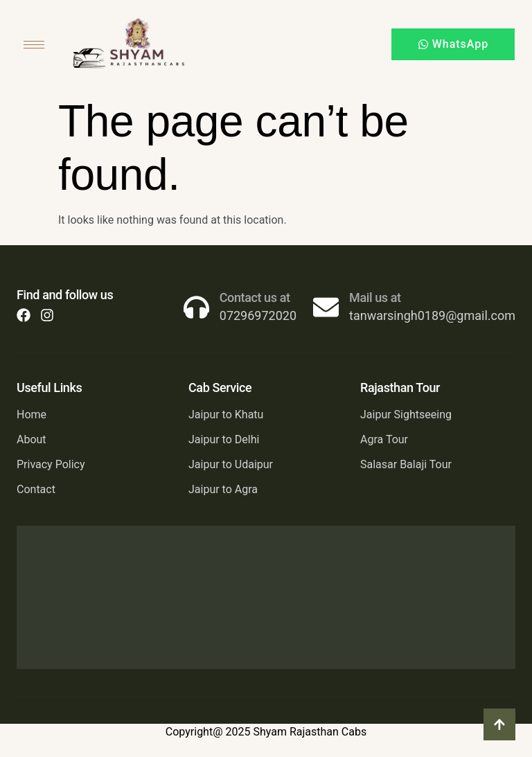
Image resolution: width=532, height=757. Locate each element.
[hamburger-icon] (34, 45)
